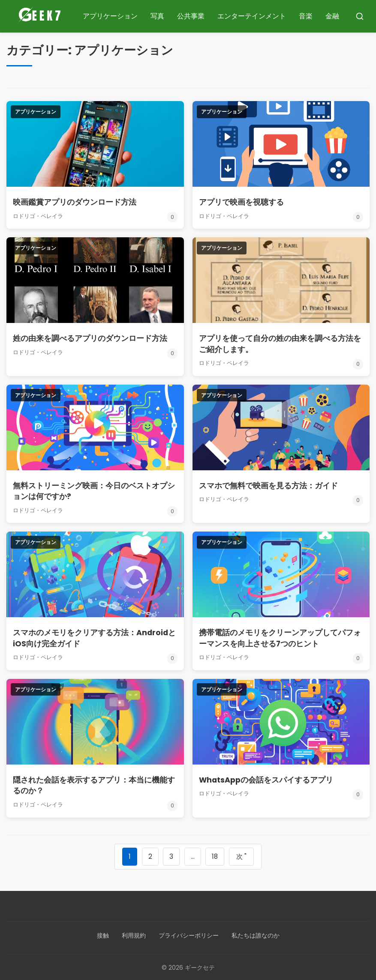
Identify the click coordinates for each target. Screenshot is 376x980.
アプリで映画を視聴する (241, 202)
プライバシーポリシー (189, 935)
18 (215, 855)
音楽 (306, 16)
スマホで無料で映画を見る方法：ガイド (268, 485)
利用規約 (134, 935)
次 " (242, 855)
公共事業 (191, 16)
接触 (103, 935)
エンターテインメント (252, 16)
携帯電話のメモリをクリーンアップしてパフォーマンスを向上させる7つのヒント (280, 637)
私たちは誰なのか (256, 935)
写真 (157, 16)
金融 (332, 16)
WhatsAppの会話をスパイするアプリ (267, 778)
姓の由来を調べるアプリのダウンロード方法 (90, 338)
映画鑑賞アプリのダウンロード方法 (75, 202)
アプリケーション (110, 16)
